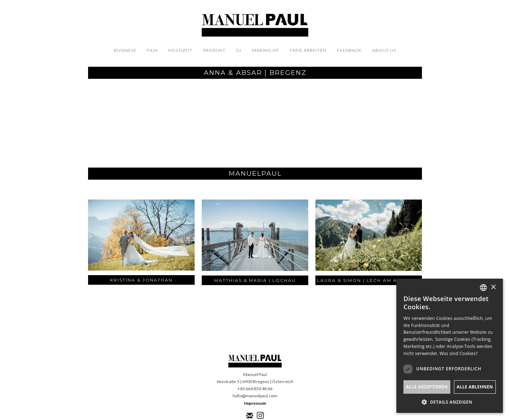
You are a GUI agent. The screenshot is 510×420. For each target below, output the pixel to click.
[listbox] (483, 288)
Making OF (266, 50)
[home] (255, 25)
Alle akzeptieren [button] (427, 387)
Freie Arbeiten (308, 50)
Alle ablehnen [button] (475, 387)
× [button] (493, 287)
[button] (450, 402)
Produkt (214, 50)
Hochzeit (180, 50)
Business (125, 50)
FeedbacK (349, 50)
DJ (239, 50)
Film (152, 50)
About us (384, 50)
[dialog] (450, 346)
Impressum (255, 403)
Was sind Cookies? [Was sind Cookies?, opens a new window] (459, 353)
